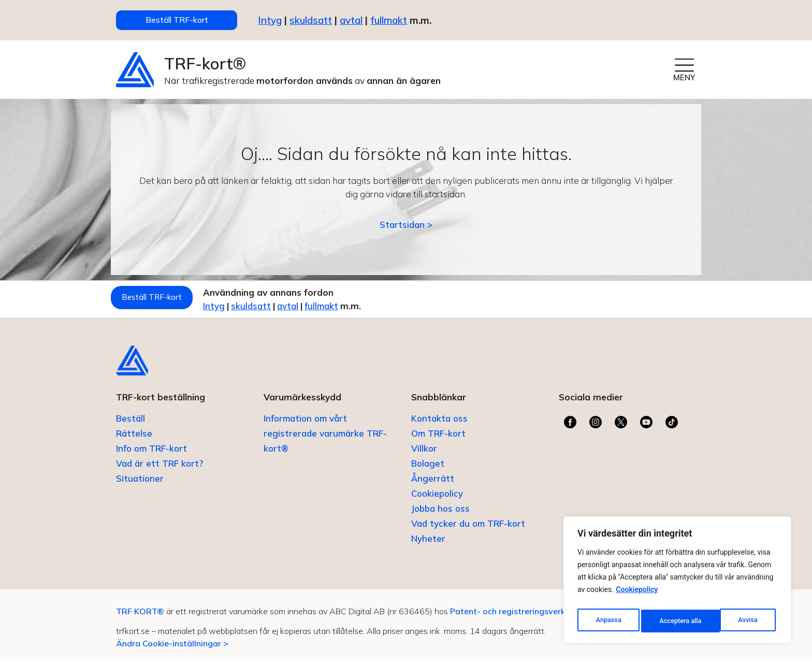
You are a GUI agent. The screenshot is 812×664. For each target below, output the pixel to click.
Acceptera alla (738, 621)
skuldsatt (311, 22)
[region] (677, 583)
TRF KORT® (140, 616)
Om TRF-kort (438, 438)
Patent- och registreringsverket (516, 616)
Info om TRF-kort (151, 453)
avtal (325, 310)
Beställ (130, 423)
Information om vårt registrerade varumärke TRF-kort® (325, 438)
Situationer (140, 483)
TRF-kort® (205, 67)
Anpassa (607, 621)
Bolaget (428, 468)
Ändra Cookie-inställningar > (172, 648)
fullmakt (389, 22)
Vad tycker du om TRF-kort (468, 529)
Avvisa (668, 621)
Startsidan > (406, 229)
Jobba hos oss (440, 514)
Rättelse (134, 438)
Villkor (424, 453)
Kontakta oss (439, 423)
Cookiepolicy (637, 595)
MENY (684, 81)
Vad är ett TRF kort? (160, 468)
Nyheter (428, 544)
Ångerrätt (433, 483)
